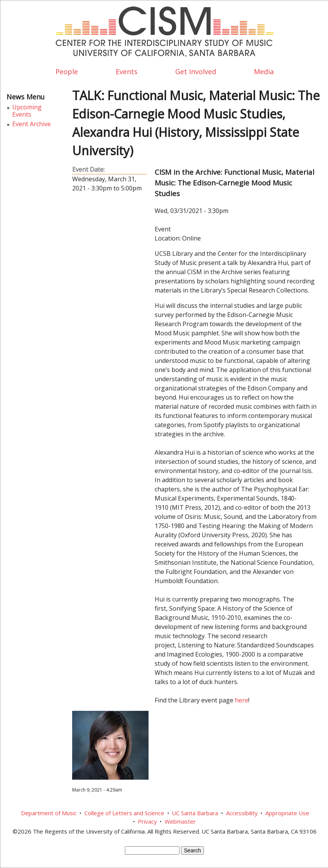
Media (264, 72)
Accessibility (242, 813)
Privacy (147, 821)
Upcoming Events (27, 111)
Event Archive (32, 124)
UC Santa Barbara (195, 813)
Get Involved (196, 72)
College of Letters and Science (124, 813)
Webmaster (180, 821)
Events (127, 72)
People (67, 72)
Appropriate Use (287, 813)
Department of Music (49, 813)
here (242, 700)
